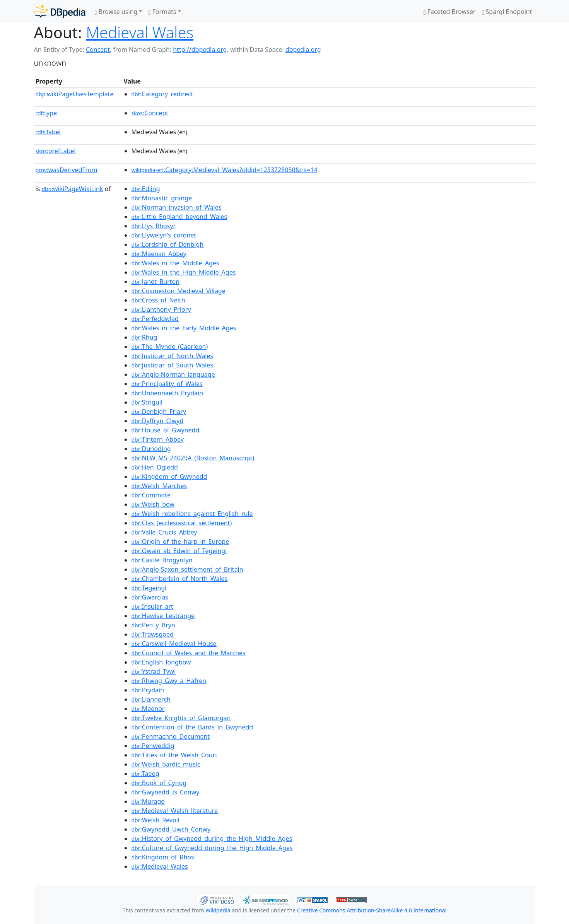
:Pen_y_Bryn (153, 625)
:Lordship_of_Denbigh (168, 244)
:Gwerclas (150, 597)
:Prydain (148, 690)
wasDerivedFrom (67, 170)
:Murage (148, 801)
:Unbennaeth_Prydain (167, 393)
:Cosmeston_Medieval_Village (179, 291)
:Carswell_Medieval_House (174, 644)
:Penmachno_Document (171, 736)
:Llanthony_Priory (161, 309)
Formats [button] (162, 12)
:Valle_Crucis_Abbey (164, 532)
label (48, 132)
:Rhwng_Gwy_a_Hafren (169, 681)
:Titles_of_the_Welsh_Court (175, 755)
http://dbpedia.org (200, 50)
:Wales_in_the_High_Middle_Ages (184, 272)
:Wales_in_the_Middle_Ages (175, 263)
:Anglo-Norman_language (173, 374)
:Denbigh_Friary (159, 412)
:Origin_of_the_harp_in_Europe (180, 541)
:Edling (146, 189)
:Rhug (144, 337)
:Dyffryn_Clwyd (158, 421)
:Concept (150, 113)
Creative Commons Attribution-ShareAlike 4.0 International (372, 910)
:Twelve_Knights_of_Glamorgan (181, 718)
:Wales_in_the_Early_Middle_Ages (184, 328)
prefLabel (56, 151)
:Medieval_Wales (160, 866)
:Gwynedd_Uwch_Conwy (171, 829)
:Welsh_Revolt (156, 820)
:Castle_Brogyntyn (162, 560)
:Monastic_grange (162, 198)
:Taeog (145, 774)
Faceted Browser (450, 12)
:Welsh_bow (153, 504)
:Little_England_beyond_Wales (179, 217)
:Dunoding (151, 449)
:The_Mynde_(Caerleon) (170, 347)
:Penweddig (153, 746)
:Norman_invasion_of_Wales (177, 207)
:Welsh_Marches (159, 486)
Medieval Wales (140, 32)
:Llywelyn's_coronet (164, 235)
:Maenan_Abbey (159, 254)
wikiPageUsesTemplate (75, 94)
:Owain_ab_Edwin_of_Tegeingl (179, 551)
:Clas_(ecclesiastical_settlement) (182, 523)
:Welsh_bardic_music (166, 764)
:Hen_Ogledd (155, 467)
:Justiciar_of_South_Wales (172, 365)
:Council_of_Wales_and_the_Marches (189, 653)
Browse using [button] (116, 12)
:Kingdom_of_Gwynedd (169, 477)
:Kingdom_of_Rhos (163, 857)
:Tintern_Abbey (158, 439)
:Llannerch (151, 699)
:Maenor (148, 709)
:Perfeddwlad (155, 319)
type (46, 113)
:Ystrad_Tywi (154, 671)
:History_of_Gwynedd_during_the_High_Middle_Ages (212, 839)
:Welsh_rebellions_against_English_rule (192, 514)
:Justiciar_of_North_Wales (172, 356)
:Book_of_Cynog (159, 783)
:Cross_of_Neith (158, 300)
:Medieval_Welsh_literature (175, 811)
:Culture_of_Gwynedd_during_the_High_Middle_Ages (212, 848)
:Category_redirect (162, 94)
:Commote (151, 495)
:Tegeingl (149, 588)
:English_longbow (161, 662)
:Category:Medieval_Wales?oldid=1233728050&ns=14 (225, 170)
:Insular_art (152, 606)
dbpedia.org (303, 50)
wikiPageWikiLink (72, 189)
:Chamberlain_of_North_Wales (180, 579)
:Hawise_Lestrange (163, 616)
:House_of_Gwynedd (166, 430)
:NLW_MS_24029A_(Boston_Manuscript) (193, 458)
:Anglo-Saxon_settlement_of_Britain (187, 569)
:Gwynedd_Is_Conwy (166, 792)
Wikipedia (218, 910)
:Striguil (147, 402)
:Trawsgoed (153, 634)
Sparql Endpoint (507, 12)
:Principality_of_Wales (167, 384)
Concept (98, 50)
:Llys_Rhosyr (154, 226)
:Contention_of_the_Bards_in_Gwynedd (192, 727)
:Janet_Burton (156, 282)
